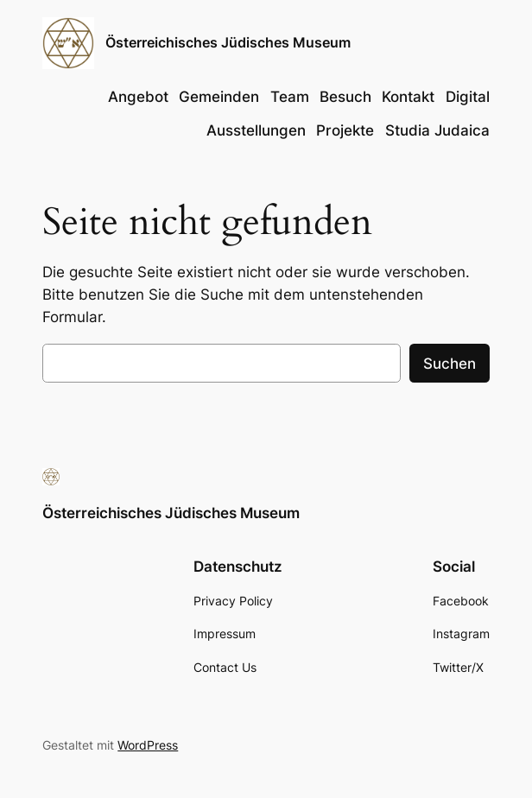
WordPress (148, 745)
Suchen (450, 364)
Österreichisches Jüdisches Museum (228, 43)
